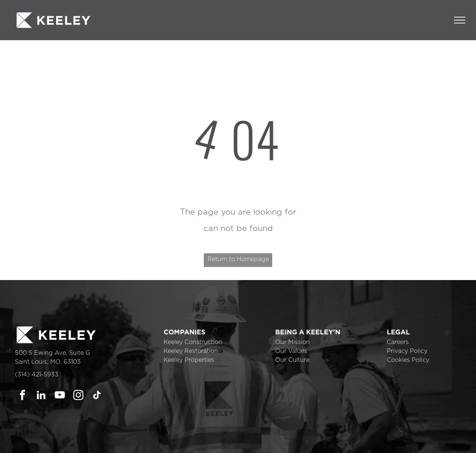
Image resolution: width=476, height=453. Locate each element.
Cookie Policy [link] (290, 442)
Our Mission (292, 342)
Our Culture (292, 360)
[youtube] (60, 396)
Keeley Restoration (191, 351)
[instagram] (78, 396)
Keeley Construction (193, 342)
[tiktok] (97, 396)
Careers (398, 342)
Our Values (291, 351)
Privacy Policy (407, 351)
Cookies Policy (408, 360)
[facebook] (22, 396)
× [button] (469, 436)
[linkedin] (41, 396)
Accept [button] (331, 442)
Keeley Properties (189, 360)
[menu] (460, 20)
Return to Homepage (238, 259)
